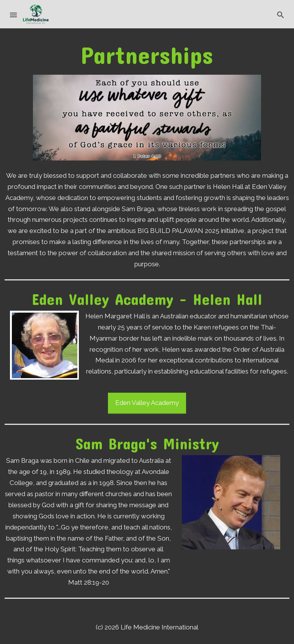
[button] (14, 14)
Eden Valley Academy (147, 403)
